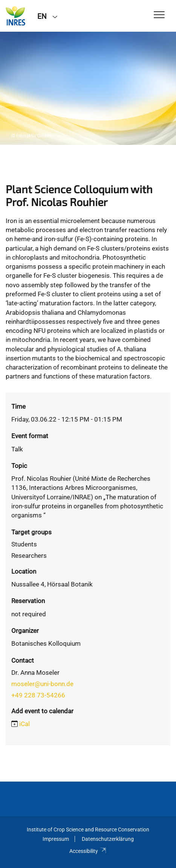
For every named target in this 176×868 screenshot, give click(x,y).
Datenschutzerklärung (108, 839)
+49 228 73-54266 (38, 695)
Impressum (56, 839)
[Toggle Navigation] (159, 15)
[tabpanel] (88, 88)
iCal (24, 724)
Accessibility (88, 851)
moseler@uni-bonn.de (42, 684)
